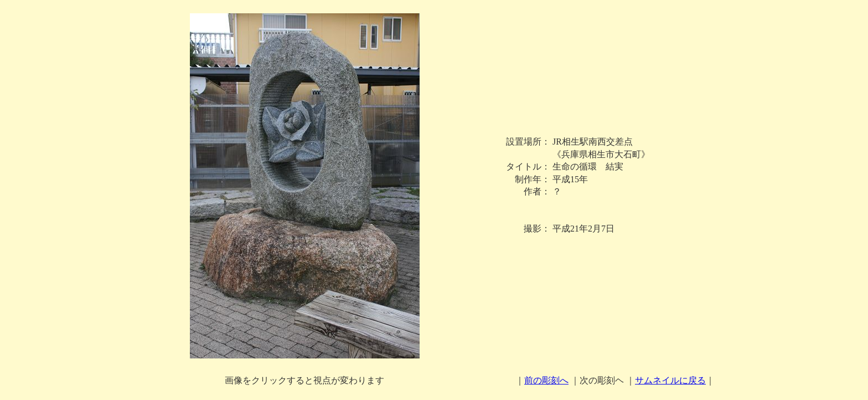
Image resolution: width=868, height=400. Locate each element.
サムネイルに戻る (670, 380)
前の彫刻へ (546, 380)
